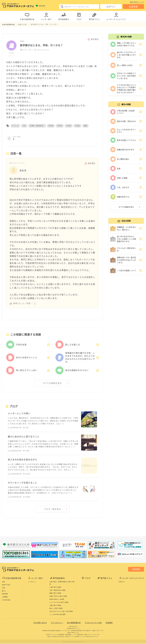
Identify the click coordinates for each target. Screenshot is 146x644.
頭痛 (85, 126)
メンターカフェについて (116, 16)
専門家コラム (94, 16)
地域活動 (5, 594)
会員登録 (133, 7)
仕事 (3, 582)
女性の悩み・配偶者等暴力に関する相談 (62, 583)
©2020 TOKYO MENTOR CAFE (73, 642)
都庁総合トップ (137, 2)
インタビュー (32, 582)
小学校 (69, 126)
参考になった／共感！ (23, 303)
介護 (3, 588)
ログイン (111, 7)
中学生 (60, 126)
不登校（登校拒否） (37, 126)
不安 (24, 126)
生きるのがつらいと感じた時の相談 (61, 612)
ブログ (79, 16)
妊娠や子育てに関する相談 (58, 597)
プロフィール (11, 56)
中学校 (51, 126)
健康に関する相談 (55, 593)
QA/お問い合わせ (40, 623)
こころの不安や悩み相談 (58, 615)
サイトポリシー (57, 623)
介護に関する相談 (55, 606)
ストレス (15, 126)
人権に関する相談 (55, 587)
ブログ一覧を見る (52, 509)
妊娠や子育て (6, 585)
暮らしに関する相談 (56, 609)
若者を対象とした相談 (57, 600)
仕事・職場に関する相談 (58, 590)
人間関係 (5, 597)
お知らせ (122, 582)
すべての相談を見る (52, 383)
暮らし (4, 591)
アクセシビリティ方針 (93, 623)
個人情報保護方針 (74, 623)
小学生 (77, 126)
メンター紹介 (46, 16)
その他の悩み (6, 600)
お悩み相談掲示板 (27, 16)
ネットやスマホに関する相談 (59, 603)
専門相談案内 (64, 16)
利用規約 (109, 623)
